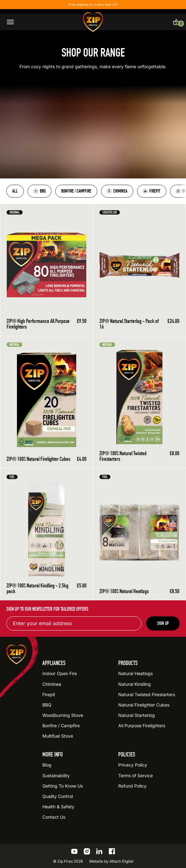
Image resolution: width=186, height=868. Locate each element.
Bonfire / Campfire (76, 191)
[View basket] (176, 22)
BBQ (40, 191)
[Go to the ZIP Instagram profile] (87, 851)
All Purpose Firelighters (142, 726)
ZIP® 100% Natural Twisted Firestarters (123, 456)
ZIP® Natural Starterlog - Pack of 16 (129, 324)
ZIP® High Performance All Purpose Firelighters (38, 324)
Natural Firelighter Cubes (144, 705)
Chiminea (117, 191)
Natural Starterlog (137, 715)
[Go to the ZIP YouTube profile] (74, 851)
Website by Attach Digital (111, 861)
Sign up (163, 623)
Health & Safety (58, 807)
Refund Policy (132, 786)
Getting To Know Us (63, 786)
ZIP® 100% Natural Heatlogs (124, 591)
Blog (47, 765)
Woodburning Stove (63, 715)
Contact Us (54, 817)
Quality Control (58, 796)
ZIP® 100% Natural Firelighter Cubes (38, 459)
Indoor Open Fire (60, 673)
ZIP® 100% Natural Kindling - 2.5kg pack (37, 588)
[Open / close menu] (10, 22)
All (15, 191)
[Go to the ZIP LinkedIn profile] (99, 851)
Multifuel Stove (58, 736)
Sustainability (56, 775)
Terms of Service (136, 775)
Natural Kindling (135, 684)
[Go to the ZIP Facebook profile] (112, 851)
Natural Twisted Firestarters (147, 694)
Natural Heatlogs (136, 673)
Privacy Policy (133, 765)
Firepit (152, 191)
